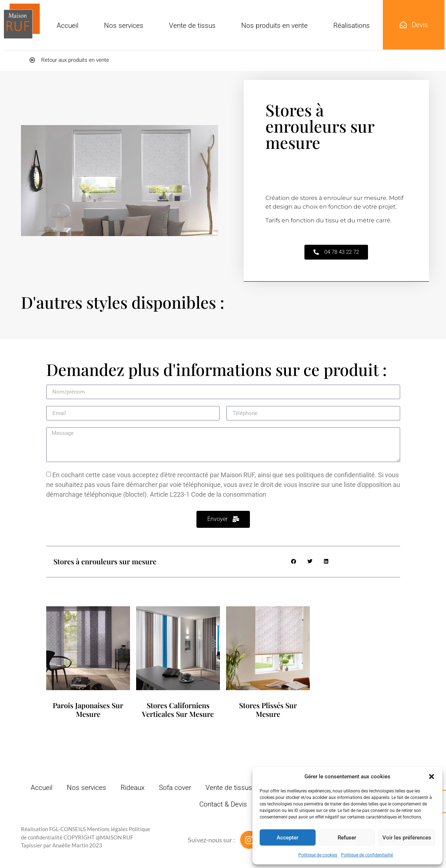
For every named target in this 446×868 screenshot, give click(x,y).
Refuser (347, 838)
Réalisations (352, 25)
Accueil (68, 25)
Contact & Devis (223, 804)
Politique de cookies (318, 855)
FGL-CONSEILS (68, 829)
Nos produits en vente (274, 25)
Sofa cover (175, 788)
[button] (432, 777)
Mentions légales (107, 829)
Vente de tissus (192, 25)
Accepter (287, 838)
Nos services (124, 25)
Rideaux (133, 788)
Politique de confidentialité (367, 855)
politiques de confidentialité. (336, 475)
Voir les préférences (407, 838)
